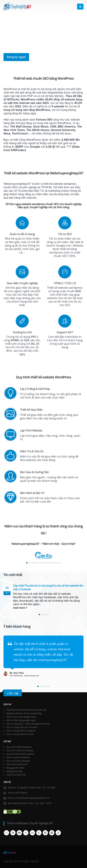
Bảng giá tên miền (15, 768)
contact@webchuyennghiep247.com (32, 798)
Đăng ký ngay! (16, 57)
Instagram (26, 833)
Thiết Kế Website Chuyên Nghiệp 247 (30, 823)
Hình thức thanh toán (17, 764)
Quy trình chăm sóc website (20, 750)
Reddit (45, 833)
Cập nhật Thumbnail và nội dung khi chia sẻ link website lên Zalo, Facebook (48, 587)
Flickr (52, 833)
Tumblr (39, 833)
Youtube (19, 833)
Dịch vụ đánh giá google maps (21, 720)
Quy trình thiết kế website (19, 747)
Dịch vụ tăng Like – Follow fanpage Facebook (28, 724)
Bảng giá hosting (14, 771)
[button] (80, 7)
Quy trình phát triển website (20, 754)
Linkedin (32, 833)
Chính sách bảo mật (16, 775)
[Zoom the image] (44, 553)
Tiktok (58, 833)
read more (20, 608)
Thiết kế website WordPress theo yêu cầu (26, 710)
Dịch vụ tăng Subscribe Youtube (22, 727)
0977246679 (21, 793)
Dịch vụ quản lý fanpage (18, 761)
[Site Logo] (17, 7)
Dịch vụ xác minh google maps (21, 717)
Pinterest (13, 833)
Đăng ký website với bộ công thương (24, 713)
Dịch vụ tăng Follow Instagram (21, 731)
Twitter (6, 833)
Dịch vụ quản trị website (18, 757)
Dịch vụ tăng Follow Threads (20, 734)
